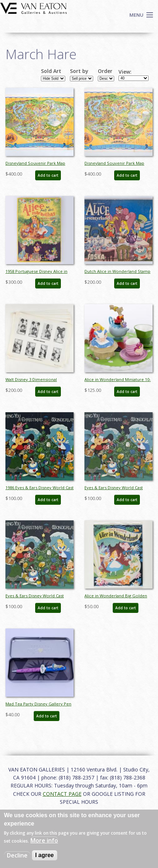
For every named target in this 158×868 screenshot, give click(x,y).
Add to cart (48, 175)
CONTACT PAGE (62, 794)
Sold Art (51, 71)
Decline (17, 855)
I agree (45, 855)
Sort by (79, 71)
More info (44, 840)
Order (105, 71)
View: (125, 72)
